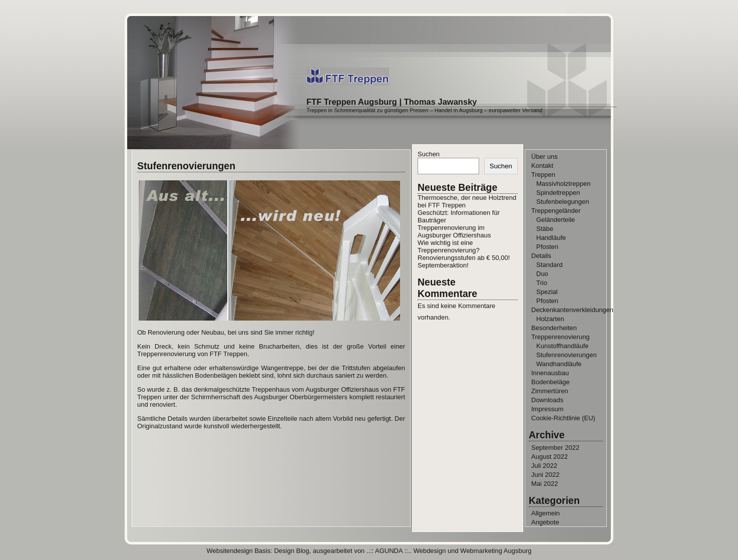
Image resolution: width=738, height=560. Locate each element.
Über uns (544, 157)
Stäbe (545, 229)
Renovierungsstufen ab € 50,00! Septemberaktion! (464, 261)
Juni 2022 (545, 475)
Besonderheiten (554, 328)
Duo (542, 274)
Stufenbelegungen (563, 202)
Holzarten (550, 319)
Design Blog (291, 551)
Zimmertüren (550, 391)
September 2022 (555, 448)
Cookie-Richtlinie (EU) (563, 418)
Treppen (543, 175)
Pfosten (547, 247)
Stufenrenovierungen (567, 355)
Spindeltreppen (558, 193)
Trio (542, 283)
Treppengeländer (556, 211)
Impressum (547, 409)
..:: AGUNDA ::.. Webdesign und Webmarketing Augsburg (449, 551)
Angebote (545, 522)
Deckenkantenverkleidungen (572, 310)
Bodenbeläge (550, 382)
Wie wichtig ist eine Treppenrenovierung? (449, 246)
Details (541, 256)
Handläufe (551, 238)
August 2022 (549, 457)
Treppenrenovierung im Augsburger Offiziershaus (454, 231)
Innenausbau (550, 373)
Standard (549, 265)
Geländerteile (556, 220)
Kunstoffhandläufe (563, 346)
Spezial (547, 292)
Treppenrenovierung (561, 337)
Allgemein (545, 513)
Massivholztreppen (563, 184)
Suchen (429, 154)
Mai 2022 (544, 484)
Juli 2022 (544, 466)
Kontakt (542, 166)
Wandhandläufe (559, 364)
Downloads (547, 400)
